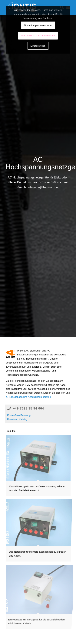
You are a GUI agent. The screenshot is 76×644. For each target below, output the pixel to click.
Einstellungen (38, 46)
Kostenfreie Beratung (19, 415)
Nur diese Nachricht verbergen (38, 36)
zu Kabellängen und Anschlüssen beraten (28, 397)
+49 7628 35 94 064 (28, 408)
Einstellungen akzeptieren (38, 25)
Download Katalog (17, 419)
